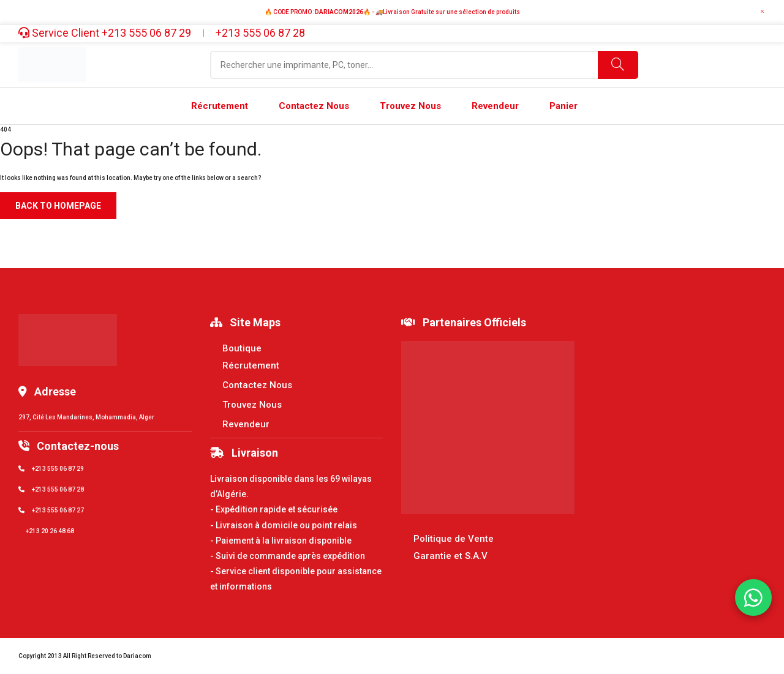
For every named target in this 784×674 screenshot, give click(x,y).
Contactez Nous (257, 385)
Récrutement (251, 365)
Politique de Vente (454, 539)
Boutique (242, 348)
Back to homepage (58, 206)
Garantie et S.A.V (450, 556)
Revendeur (246, 424)
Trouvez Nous (252, 405)
